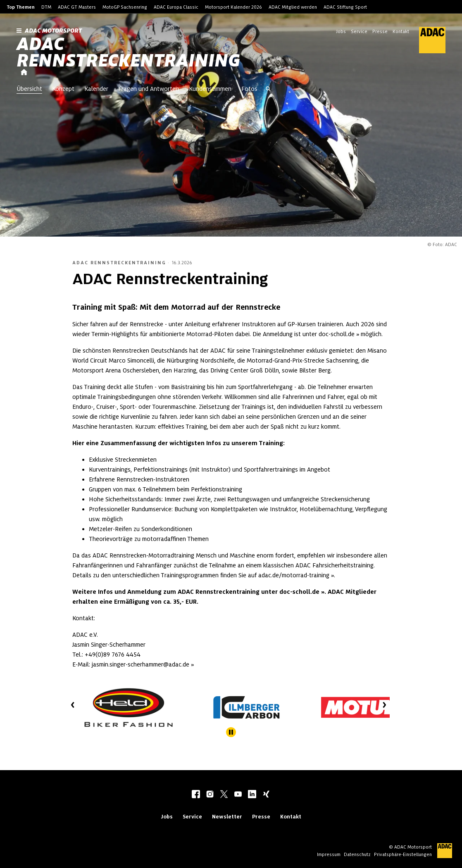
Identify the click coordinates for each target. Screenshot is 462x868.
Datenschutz (357, 854)
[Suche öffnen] (268, 90)
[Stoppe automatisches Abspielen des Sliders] (231, 732)
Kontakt (401, 31)
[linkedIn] (252, 795)
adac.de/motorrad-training (294, 575)
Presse (380, 31)
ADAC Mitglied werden (293, 7)
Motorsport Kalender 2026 (233, 7)
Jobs (341, 31)
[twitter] (224, 795)
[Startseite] (24, 72)
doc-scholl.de (337, 334)
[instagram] (210, 795)
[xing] (266, 795)
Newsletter (227, 817)
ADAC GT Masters (77, 7)
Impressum (329, 854)
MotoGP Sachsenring (125, 7)
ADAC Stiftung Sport (345, 7)
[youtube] (238, 795)
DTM (46, 7)
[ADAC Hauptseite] (427, 40)
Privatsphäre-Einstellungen (403, 854)
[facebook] (196, 795)
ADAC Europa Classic (176, 7)
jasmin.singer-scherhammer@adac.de (141, 664)
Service (359, 31)
